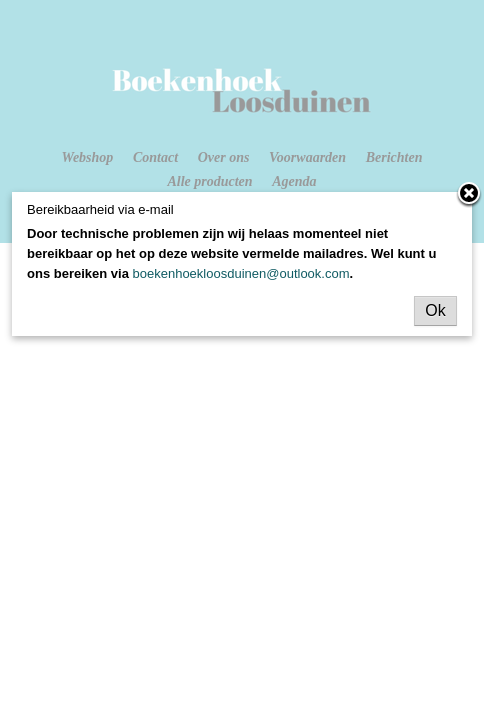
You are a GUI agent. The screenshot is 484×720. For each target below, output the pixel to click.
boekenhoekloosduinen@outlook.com (241, 273)
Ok (435, 310)
